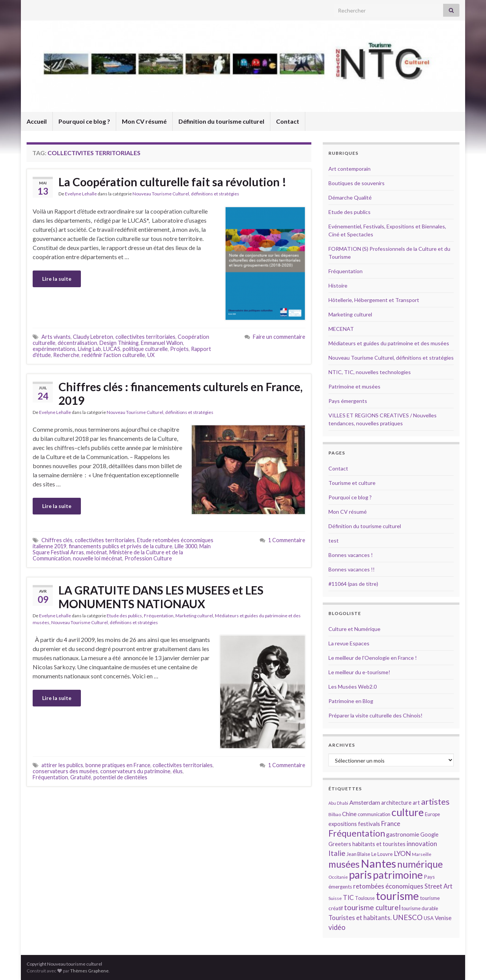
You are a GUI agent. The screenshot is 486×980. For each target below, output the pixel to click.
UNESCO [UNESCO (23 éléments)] (408, 917)
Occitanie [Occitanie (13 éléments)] (338, 877)
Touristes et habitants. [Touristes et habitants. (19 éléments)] (360, 918)
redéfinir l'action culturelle (113, 355)
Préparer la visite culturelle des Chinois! (376, 715)
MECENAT (341, 329)
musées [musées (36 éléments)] (344, 864)
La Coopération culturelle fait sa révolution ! (172, 182)
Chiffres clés (57, 540)
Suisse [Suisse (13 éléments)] (335, 898)
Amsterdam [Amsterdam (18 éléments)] (365, 802)
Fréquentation (159, 616)
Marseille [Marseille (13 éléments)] (422, 854)
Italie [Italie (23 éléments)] (337, 853)
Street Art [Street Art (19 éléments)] (439, 886)
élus (178, 771)
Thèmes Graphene (89, 971)
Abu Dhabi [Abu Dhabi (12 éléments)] (338, 803)
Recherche (66, 355)
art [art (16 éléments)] (416, 803)
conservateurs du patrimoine (135, 771)
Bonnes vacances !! (352, 569)
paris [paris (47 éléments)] (360, 875)
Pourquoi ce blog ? (84, 121)
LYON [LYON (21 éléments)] (402, 853)
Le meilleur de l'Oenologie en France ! (373, 658)
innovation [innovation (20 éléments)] (422, 844)
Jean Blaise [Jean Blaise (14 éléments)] (358, 854)
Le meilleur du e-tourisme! (359, 672)
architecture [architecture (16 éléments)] (396, 803)
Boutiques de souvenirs (357, 183)
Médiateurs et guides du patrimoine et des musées (389, 343)
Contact (288, 121)
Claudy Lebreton (93, 337)
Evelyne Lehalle (81, 194)
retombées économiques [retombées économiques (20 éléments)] (388, 886)
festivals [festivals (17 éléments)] (369, 824)
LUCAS (112, 349)
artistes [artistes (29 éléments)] (435, 801)
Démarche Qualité (350, 197)
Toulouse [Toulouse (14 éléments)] (365, 898)
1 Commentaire (287, 540)
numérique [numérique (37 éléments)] (420, 864)
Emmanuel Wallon (162, 343)
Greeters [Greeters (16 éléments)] (340, 844)
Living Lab (89, 349)
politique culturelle (145, 349)
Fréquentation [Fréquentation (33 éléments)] (357, 833)
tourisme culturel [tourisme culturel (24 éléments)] (372, 907)
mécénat (97, 552)
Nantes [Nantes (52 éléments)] (378, 863)
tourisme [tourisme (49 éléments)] (397, 896)
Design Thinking (119, 343)
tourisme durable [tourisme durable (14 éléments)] (420, 908)
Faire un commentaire (279, 337)
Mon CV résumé (144, 121)
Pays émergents (348, 401)
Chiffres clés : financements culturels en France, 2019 (181, 393)
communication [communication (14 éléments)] (374, 814)
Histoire (338, 286)
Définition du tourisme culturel (221, 121)
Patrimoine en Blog (351, 701)
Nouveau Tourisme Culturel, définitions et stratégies (186, 194)
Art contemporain (350, 169)
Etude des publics (124, 616)
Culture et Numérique (354, 629)
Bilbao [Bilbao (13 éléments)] (335, 814)
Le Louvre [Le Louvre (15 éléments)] (382, 854)
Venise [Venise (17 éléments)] (443, 918)
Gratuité (81, 777)
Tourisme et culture (352, 483)
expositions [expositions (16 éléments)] (343, 824)
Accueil (37, 121)
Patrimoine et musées (354, 386)
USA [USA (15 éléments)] (429, 918)
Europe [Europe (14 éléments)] (432, 814)
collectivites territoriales (145, 337)
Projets (179, 349)
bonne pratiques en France (118, 765)
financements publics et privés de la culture (121, 546)
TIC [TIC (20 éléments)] (348, 897)
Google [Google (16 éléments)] (429, 834)
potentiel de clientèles (120, 777)
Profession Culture (148, 558)
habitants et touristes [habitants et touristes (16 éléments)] (379, 844)
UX (151, 355)
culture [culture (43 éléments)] (408, 812)
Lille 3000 (186, 546)
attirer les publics (62, 765)
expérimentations (54, 349)
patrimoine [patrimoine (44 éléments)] (398, 875)
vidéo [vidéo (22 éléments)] (337, 927)
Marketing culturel (194, 616)
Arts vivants (56, 337)
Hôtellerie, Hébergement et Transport (374, 300)
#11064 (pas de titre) (353, 584)
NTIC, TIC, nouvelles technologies (370, 372)
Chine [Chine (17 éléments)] (349, 814)
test (334, 540)
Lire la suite (57, 279)
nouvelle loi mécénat (98, 558)
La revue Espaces (349, 643)
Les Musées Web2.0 (353, 687)
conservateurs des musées (65, 771)
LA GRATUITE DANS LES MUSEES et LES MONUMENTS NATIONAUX (161, 597)
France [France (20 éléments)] (391, 823)
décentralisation (77, 343)
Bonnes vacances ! (351, 555)
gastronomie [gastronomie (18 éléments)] (403, 834)
